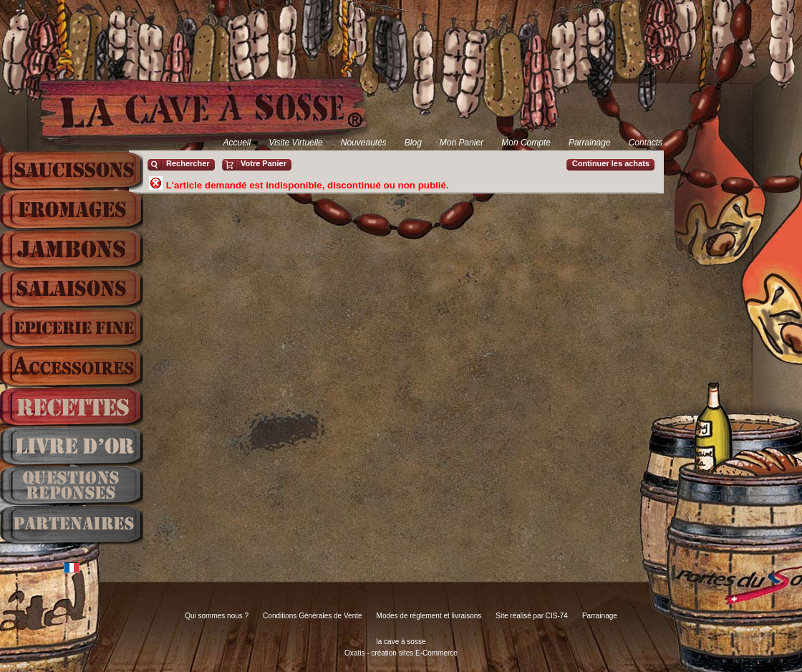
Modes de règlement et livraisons (429, 616)
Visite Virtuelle (296, 143)
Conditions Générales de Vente (312, 616)
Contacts (646, 143)
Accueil (237, 143)
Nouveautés (364, 143)
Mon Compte (526, 143)
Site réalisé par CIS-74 (532, 616)
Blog (413, 143)
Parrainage (590, 143)
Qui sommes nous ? (217, 616)
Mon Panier (462, 143)
